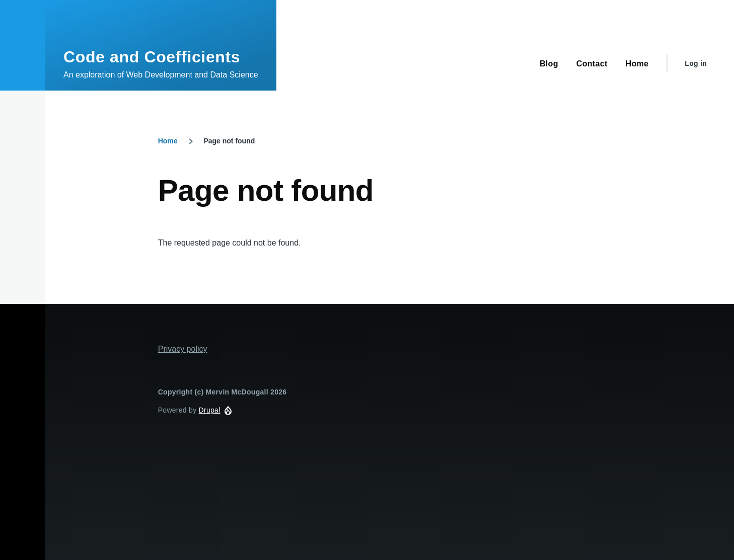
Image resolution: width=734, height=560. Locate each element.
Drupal (210, 410)
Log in (696, 63)
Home (168, 141)
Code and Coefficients (152, 57)
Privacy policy (183, 349)
